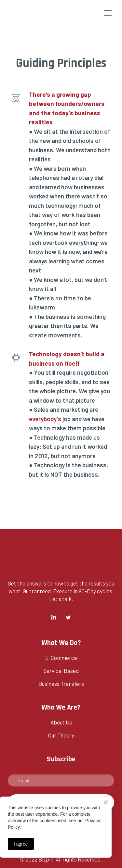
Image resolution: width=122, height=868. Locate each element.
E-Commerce (61, 658)
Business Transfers (61, 684)
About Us (61, 722)
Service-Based (61, 671)
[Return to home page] (30, 13)
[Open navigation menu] (108, 13)
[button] (54, 617)
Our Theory (61, 735)
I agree (21, 844)
